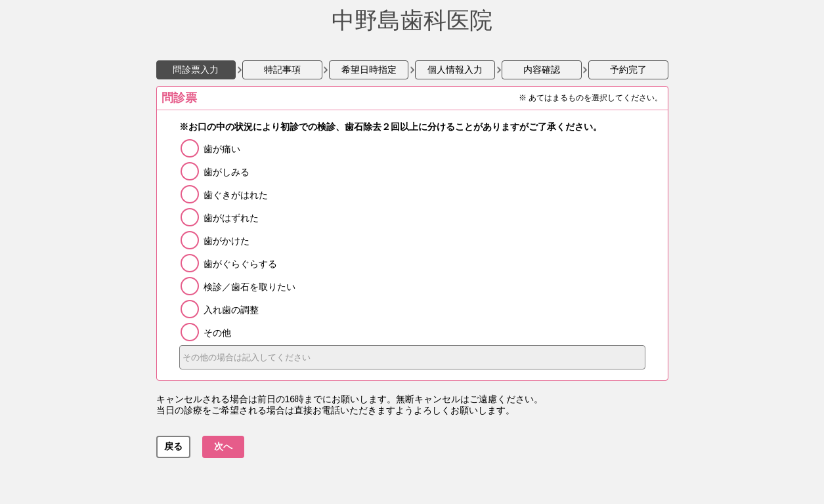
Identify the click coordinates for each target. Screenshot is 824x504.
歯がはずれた (231, 218)
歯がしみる (227, 172)
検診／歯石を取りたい (249, 287)
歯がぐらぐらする (240, 264)
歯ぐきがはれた (236, 195)
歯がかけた (227, 241)
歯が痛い (222, 149)
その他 (217, 333)
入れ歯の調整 (231, 310)
